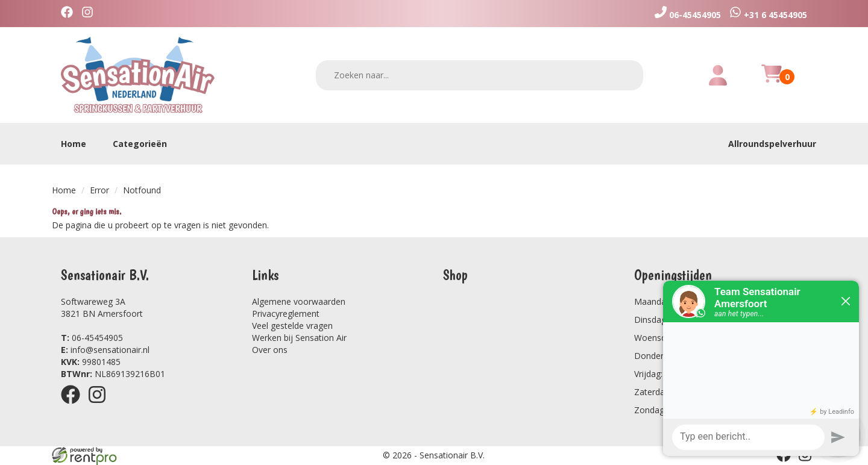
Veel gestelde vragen (292, 326)
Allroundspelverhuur (772, 144)
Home (74, 144)
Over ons (270, 350)
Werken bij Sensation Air (299, 338)
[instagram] (90, 14)
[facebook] (70, 14)
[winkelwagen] (772, 80)
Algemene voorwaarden (299, 301)
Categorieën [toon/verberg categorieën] (146, 144)
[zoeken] (626, 75)
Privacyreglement (286, 314)
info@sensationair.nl (105, 350)
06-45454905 (92, 338)
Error (99, 190)
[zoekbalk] (480, 75)
